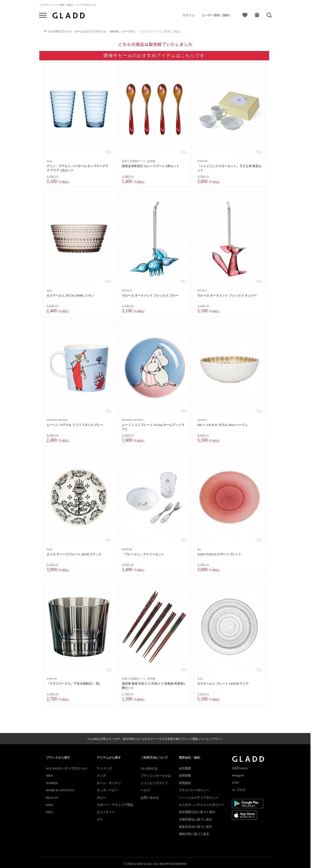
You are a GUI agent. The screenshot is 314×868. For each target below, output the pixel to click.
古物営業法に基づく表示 (195, 819)
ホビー (101, 798)
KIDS (50, 805)
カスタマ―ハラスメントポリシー (202, 805)
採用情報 (185, 775)
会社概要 (185, 768)
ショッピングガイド (154, 783)
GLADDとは (149, 768)
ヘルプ (145, 790)
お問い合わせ (150, 798)
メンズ (101, 775)
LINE (235, 782)
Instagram (238, 775)
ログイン (189, 15)
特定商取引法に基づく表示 (197, 812)
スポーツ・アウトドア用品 (115, 805)
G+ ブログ (239, 790)
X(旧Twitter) (240, 768)
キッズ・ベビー (107, 790)
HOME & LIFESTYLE (60, 790)
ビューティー (106, 812)
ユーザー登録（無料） (217, 15)
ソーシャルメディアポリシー (199, 798)
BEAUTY (52, 798)
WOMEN (52, 783)
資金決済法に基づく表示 (195, 827)
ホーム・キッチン (109, 783)
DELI (50, 812)
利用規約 (185, 783)
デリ (100, 819)
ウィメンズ (104, 768)
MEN (49, 775)
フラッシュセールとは (156, 775)
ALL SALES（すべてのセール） (68, 768)
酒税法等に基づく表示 (194, 834)
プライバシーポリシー (194, 790)
